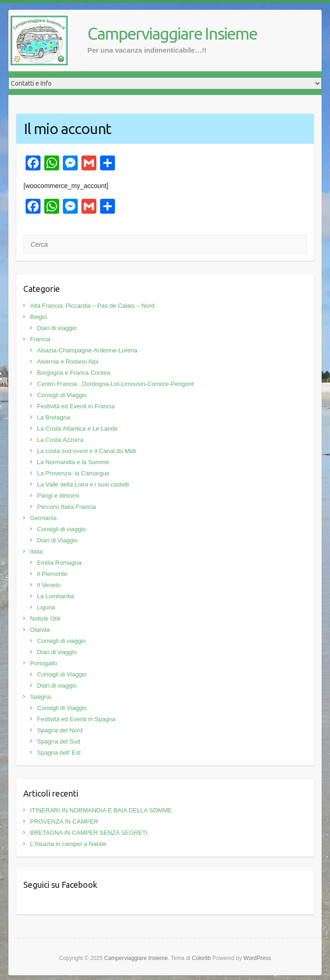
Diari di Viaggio (57, 540)
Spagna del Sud (59, 741)
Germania (44, 518)
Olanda (40, 630)
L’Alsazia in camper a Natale (68, 844)
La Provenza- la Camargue (73, 473)
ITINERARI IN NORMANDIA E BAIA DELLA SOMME (101, 810)
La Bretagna (54, 417)
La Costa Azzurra (61, 440)
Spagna (41, 697)
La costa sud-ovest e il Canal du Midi (87, 451)
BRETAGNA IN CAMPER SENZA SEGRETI (89, 833)
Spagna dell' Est (59, 753)
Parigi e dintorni (58, 496)
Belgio (39, 317)
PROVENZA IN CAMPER (64, 821)
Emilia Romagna (59, 563)
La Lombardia (56, 596)
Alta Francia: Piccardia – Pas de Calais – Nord (92, 306)
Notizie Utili (45, 618)
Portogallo (44, 663)
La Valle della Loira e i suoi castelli (83, 484)
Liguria (46, 607)
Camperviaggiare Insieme (172, 33)
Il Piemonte (52, 574)
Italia (37, 551)
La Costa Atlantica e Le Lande (77, 429)
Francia (40, 339)
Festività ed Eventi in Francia (76, 406)
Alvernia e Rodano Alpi (68, 362)
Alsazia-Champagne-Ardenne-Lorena (87, 350)
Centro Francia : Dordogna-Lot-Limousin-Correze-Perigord (116, 384)
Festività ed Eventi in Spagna (76, 719)
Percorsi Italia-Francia (67, 507)
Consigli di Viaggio (62, 395)
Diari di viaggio (57, 328)
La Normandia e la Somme (73, 462)
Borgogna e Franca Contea (74, 373)
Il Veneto (49, 585)
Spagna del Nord (60, 730)
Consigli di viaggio (62, 529)
